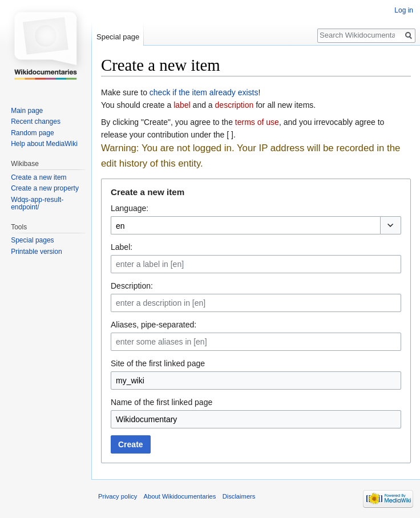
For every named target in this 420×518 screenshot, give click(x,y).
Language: (130, 208)
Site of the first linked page (158, 363)
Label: (122, 247)
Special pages (32, 240)
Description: (132, 286)
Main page (27, 111)
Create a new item (39, 177)
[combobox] (245, 225)
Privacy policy (118, 496)
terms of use (257, 122)
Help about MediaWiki (44, 144)
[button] (391, 225)
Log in (404, 10)
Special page (118, 37)
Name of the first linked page (161, 402)
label (182, 105)
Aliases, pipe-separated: (154, 325)
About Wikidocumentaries (180, 496)
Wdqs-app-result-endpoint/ (37, 204)
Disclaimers (239, 496)
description (235, 105)
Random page (32, 133)
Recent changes (36, 122)
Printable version (36, 252)
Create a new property (45, 188)
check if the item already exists (204, 92)
